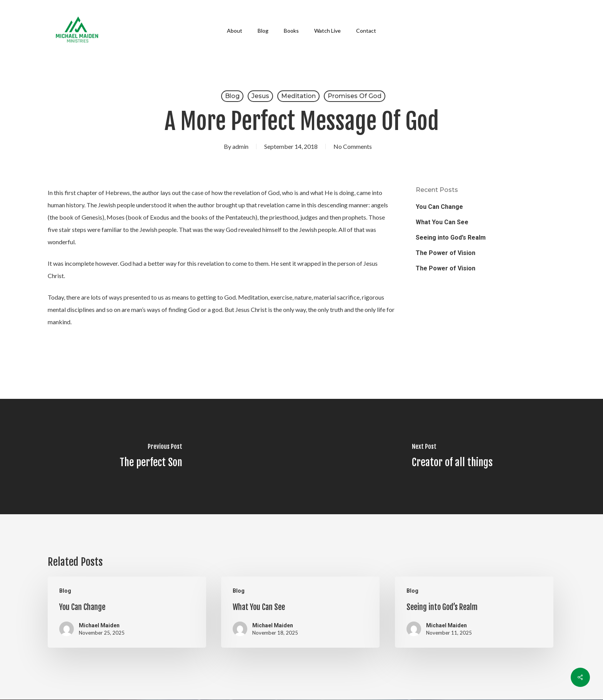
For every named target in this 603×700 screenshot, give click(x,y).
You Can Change (439, 207)
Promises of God (355, 96)
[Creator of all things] (452, 457)
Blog (232, 96)
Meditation (298, 96)
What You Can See (442, 222)
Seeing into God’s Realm (451, 237)
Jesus (260, 96)
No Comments (353, 146)
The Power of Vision (446, 253)
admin (240, 146)
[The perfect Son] (151, 457)
